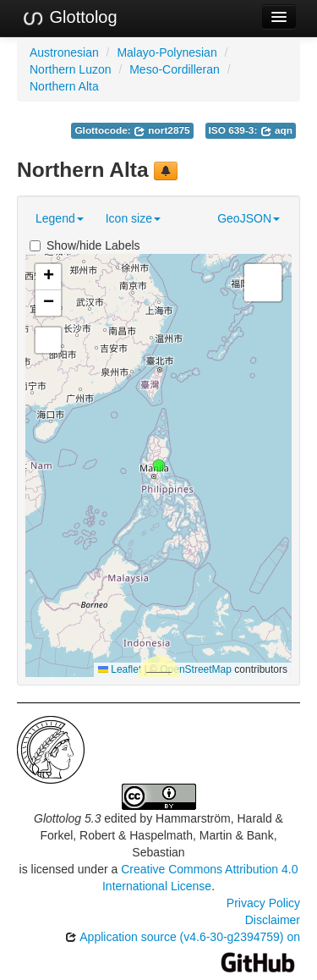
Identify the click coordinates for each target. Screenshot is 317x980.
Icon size (133, 218)
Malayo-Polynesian (167, 52)
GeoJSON (249, 218)
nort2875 (162, 130)
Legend (60, 218)
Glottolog (69, 18)
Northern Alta (64, 86)
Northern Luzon (71, 69)
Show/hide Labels (85, 245)
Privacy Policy (263, 903)
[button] (159, 465)
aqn (276, 130)
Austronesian (64, 52)
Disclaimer (273, 920)
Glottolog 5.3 (67, 818)
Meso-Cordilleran (175, 69)
